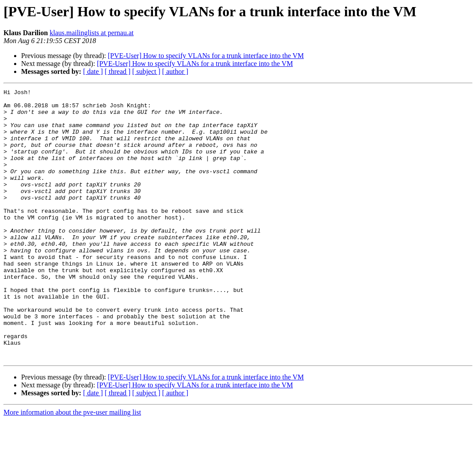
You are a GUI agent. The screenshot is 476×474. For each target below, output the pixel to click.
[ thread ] (118, 71)
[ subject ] (146, 71)
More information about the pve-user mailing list (72, 466)
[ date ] (93, 71)
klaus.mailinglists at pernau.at (92, 33)
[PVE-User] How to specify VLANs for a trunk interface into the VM (206, 56)
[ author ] (175, 71)
